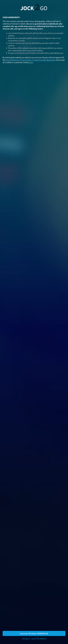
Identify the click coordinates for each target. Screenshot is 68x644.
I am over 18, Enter (34, 633)
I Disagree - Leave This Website (34, 639)
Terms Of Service (12, 60)
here (31, 62)
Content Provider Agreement (44, 60)
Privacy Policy (26, 60)
